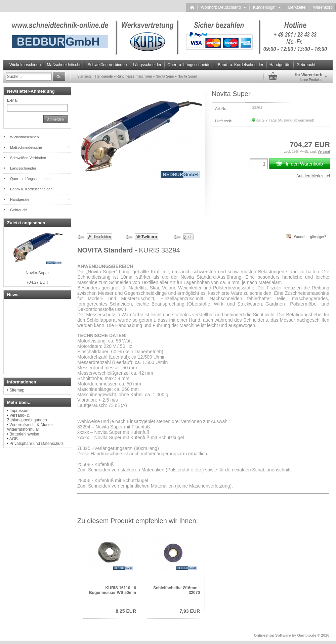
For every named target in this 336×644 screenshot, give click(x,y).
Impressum (19, 411)
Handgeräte (280, 65)
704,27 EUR (37, 282)
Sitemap (17, 390)
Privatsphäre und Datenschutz (36, 444)
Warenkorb (323, 7)
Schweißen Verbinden (107, 65)
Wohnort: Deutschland (224, 7)
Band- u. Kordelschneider (240, 65)
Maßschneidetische (64, 65)
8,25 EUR (126, 611)
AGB (14, 439)
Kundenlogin (267, 7)
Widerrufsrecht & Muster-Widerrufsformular (31, 427)
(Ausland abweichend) (296, 120)
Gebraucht (306, 65)
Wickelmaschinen (25, 65)
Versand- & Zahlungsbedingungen (27, 418)
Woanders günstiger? (306, 236)
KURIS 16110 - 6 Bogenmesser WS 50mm (113, 590)
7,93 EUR (190, 611)
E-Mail (13, 100)
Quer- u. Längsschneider (190, 65)
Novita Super (37, 273)
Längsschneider (147, 65)
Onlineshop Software (272, 635)
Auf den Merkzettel (313, 176)
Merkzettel (297, 7)
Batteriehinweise (24, 434)
